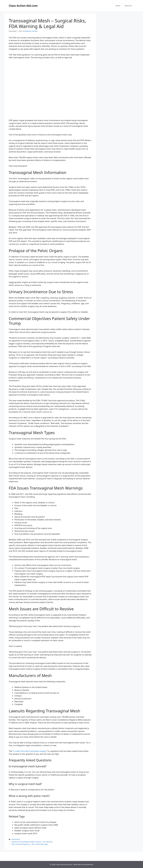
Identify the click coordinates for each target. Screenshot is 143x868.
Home (118, 6)
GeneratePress (87, 864)
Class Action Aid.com (23, 6)
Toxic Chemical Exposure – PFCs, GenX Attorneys (30, 844)
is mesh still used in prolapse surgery (30, 751)
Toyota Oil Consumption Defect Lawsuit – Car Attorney (32, 842)
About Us (128, 6)
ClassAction (16, 839)
